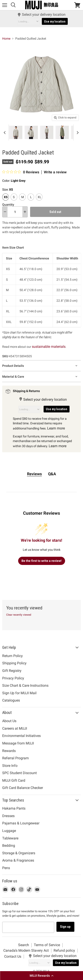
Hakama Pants (14, 808)
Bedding (9, 846)
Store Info (10, 766)
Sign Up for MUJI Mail (19, 693)
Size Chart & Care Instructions (25, 685)
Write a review (55, 172)
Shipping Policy (14, 663)
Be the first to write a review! (41, 561)
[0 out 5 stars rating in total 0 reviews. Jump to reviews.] (21, 172)
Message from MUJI (18, 743)
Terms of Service (47, 945)
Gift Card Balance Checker (23, 788)
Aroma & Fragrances (18, 860)
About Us (9, 721)
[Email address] (28, 927)
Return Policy (13, 656)
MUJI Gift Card (14, 780)
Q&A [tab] (52, 474)
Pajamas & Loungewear (21, 823)
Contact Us (13, 956)
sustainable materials (49, 347)
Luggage (9, 831)
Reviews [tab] (34, 474)
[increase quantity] (25, 212)
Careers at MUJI (15, 728)
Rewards (9, 751)
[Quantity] (15, 212)
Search (24, 945)
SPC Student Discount (19, 773)
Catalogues (11, 700)
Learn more (56, 428)
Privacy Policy (13, 678)
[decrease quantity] (5, 212)
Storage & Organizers (19, 853)
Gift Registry (12, 671)
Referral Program (15, 758)
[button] (41, 976)
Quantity (8, 205)
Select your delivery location (41, 15)
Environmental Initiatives (21, 736)
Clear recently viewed (19, 615)
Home (6, 39)
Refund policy (64, 950)
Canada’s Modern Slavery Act (26, 950)
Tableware (10, 838)
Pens (6, 868)
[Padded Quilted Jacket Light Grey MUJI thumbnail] (10, 132)
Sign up (65, 927)
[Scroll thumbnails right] (77, 132)
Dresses (8, 816)
